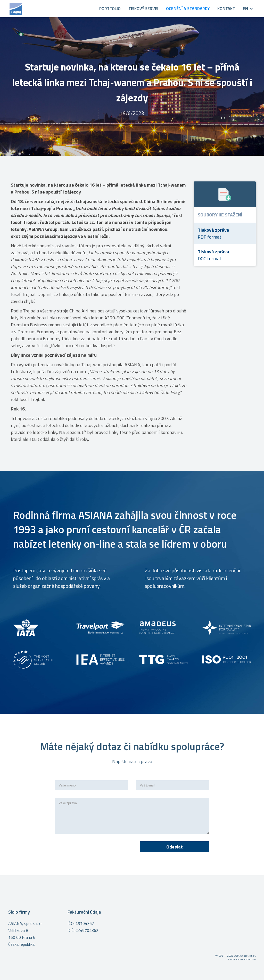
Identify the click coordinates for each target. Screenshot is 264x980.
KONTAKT (226, 8)
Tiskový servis (143, 8)
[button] (244, 9)
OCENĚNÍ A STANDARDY (188, 8)
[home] (51, 9)
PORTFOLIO (110, 8)
